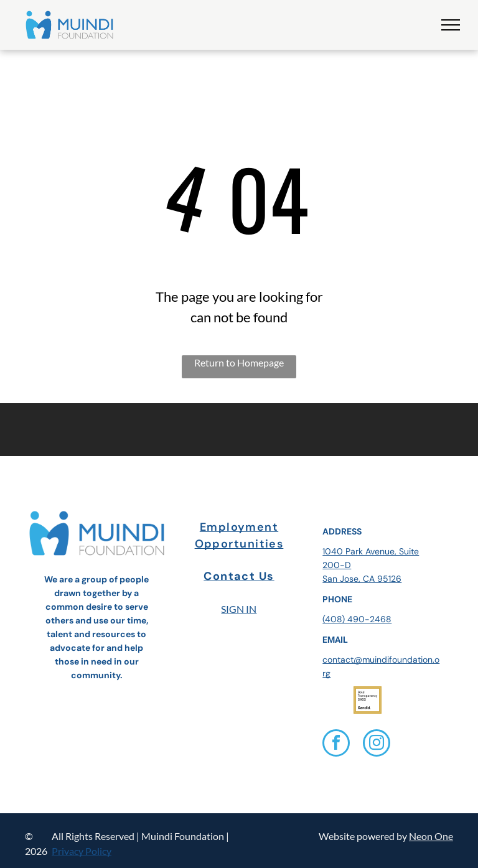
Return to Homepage (239, 362)
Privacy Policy (82, 851)
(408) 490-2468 (357, 619)
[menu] (451, 25)
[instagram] (377, 744)
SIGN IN (239, 609)
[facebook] (336, 744)
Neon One (431, 836)
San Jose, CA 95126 (362, 579)
